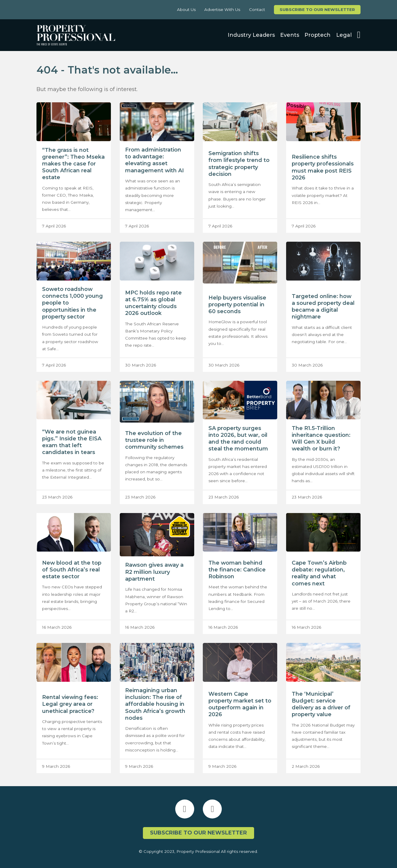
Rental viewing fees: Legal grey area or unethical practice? (70, 704)
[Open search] (359, 35)
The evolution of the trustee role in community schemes (154, 440)
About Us (186, 9)
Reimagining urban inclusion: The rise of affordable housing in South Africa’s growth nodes (155, 704)
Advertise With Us (222, 9)
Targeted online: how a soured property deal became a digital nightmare (323, 306)
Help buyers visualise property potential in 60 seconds (237, 305)
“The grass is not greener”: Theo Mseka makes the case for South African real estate (73, 164)
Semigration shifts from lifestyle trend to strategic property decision (239, 164)
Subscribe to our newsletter (317, 9)
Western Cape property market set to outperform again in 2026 (240, 704)
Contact (257, 9)
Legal (344, 35)
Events (290, 35)
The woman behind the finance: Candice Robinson (237, 570)
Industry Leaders (251, 35)
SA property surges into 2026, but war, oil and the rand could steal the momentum (238, 438)
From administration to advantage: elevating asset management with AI (154, 160)
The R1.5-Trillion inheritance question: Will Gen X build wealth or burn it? (321, 438)
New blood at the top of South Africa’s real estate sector (72, 570)
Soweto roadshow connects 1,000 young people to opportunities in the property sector (72, 303)
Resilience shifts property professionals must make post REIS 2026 (323, 167)
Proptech (318, 35)
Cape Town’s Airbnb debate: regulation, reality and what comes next (319, 573)
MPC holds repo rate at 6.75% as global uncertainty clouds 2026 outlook (153, 303)
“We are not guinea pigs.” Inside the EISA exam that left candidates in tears (72, 442)
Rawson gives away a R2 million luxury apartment (154, 572)
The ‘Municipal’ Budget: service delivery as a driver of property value (321, 704)
